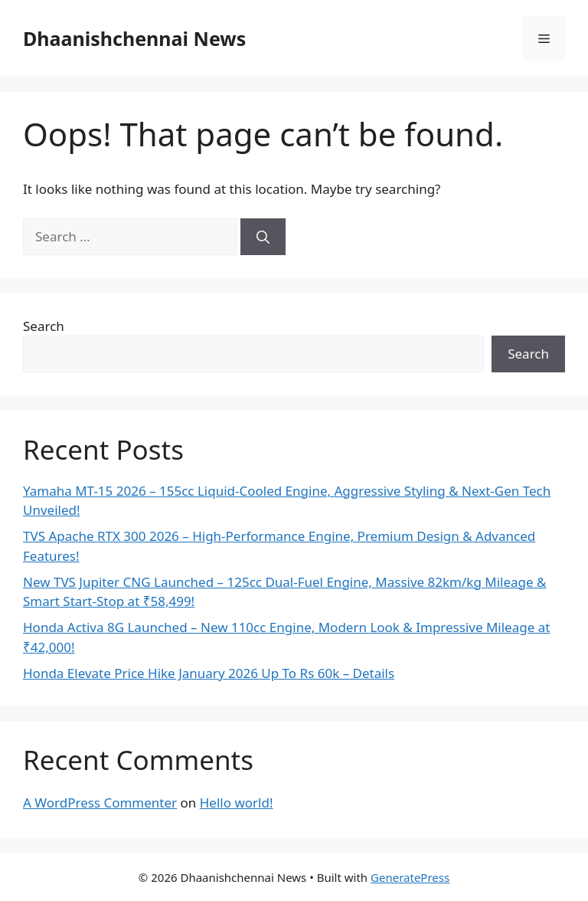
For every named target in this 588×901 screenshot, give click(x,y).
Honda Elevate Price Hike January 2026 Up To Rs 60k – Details (209, 673)
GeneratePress (410, 877)
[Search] (263, 237)
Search (44, 326)
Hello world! (237, 803)
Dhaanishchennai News (134, 38)
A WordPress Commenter (100, 803)
